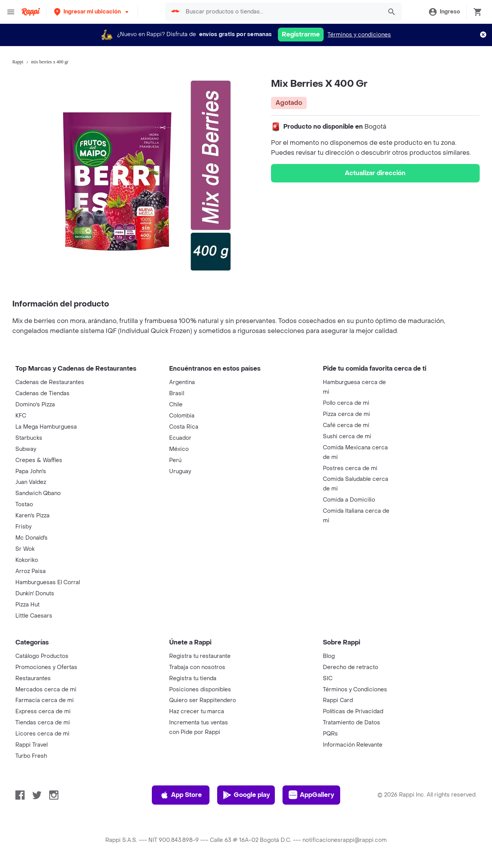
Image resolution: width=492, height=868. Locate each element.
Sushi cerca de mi (347, 436)
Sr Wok (25, 549)
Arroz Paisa (31, 571)
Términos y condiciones (359, 35)
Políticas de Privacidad (353, 711)
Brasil (177, 393)
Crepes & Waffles (39, 460)
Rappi (18, 62)
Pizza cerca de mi (347, 414)
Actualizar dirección (375, 173)
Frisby (23, 527)
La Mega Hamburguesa (46, 427)
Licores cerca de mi (42, 734)
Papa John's (31, 471)
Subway (26, 449)
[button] (92, 12)
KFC (21, 416)
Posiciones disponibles (200, 690)
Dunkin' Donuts (35, 594)
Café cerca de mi (346, 425)
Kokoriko (27, 560)
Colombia (182, 416)
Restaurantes (33, 678)
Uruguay (180, 471)
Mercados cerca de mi (46, 690)
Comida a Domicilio (349, 500)
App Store (181, 795)
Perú (175, 460)
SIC (328, 678)
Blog (329, 656)
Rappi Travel (32, 745)
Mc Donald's (32, 538)
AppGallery (311, 795)
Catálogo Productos (42, 656)
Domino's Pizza (35, 405)
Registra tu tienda (193, 678)
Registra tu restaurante (200, 656)
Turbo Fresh (31, 756)
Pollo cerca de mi (346, 403)
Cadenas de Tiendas (42, 393)
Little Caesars (34, 616)
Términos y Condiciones (355, 690)
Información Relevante (353, 745)
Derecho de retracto (351, 667)
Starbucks (29, 438)
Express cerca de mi (43, 711)
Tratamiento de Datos (352, 723)
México (179, 449)
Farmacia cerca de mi (45, 700)
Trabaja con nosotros (197, 667)
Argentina (182, 382)
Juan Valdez (31, 482)
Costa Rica (184, 427)
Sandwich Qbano (38, 493)
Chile (176, 405)
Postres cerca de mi (350, 468)
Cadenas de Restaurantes (50, 382)
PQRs (330, 734)
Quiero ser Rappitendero (203, 700)
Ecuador (180, 438)
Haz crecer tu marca (197, 711)
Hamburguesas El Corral (48, 582)
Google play (246, 795)
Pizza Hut (27, 605)
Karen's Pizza (32, 516)
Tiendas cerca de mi (43, 723)
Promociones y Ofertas (46, 667)
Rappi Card (338, 700)
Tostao (24, 504)
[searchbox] (282, 12)
